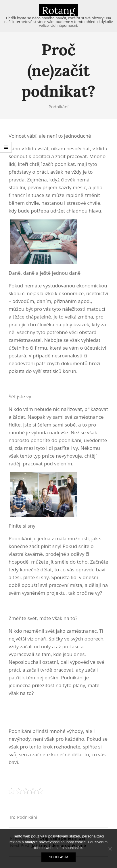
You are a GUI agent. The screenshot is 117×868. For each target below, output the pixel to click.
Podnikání (58, 107)
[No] (110, 849)
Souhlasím (58, 857)
